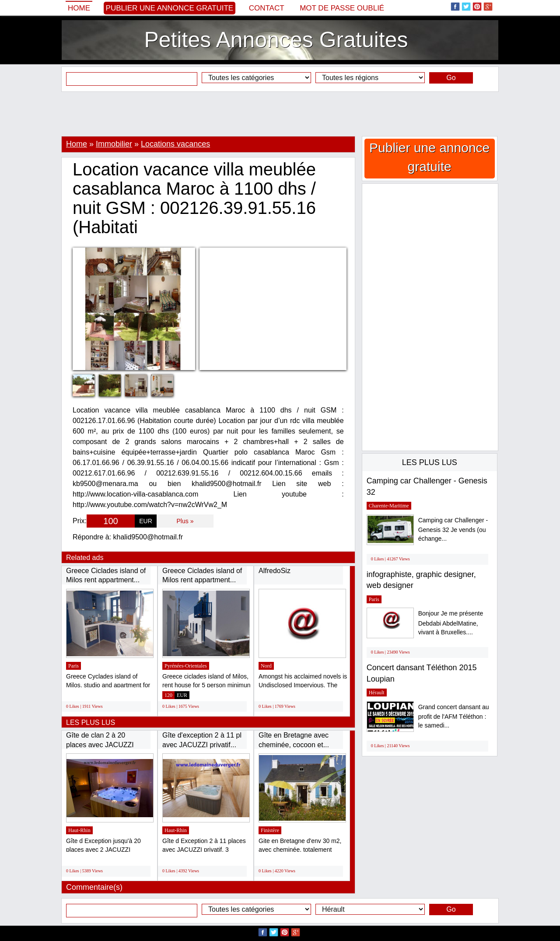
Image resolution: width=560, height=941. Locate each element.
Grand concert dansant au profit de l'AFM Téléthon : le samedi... (454, 716)
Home (79, 8)
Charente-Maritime (389, 506)
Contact (267, 8)
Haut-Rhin (79, 830)
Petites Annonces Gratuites (276, 40)
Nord (266, 666)
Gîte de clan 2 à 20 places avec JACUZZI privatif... (100, 745)
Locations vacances (175, 144)
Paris (73, 666)
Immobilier (114, 144)
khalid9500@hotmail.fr (148, 537)
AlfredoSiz (275, 571)
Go (451, 78)
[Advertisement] (280, 114)
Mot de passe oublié (342, 8)
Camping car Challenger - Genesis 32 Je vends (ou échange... (453, 530)
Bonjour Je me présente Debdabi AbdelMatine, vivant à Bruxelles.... (451, 623)
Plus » (185, 521)
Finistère (270, 830)
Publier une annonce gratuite (170, 8)
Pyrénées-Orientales (186, 666)
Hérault (377, 693)
